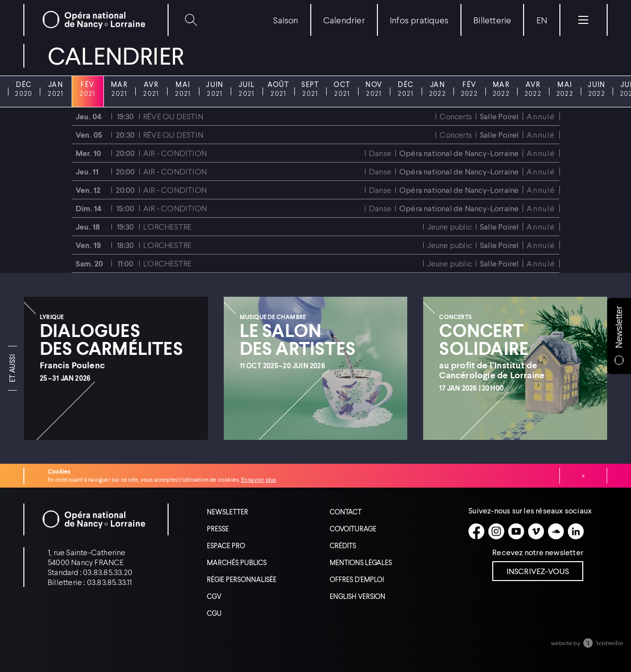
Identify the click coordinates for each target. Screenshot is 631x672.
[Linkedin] (576, 531)
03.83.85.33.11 (110, 582)
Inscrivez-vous (538, 571)
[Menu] (583, 20)
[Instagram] (496, 531)
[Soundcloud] (556, 531)
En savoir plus (259, 479)
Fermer (583, 476)
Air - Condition (175, 153)
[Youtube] (516, 531)
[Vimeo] (536, 531)
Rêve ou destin (173, 116)
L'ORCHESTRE (167, 226)
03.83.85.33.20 (108, 572)
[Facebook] (476, 531)
